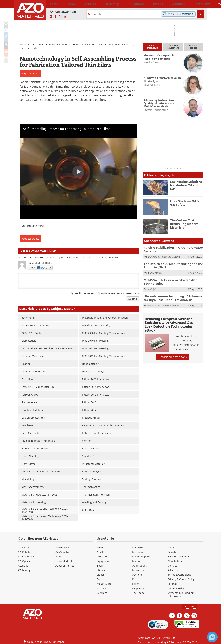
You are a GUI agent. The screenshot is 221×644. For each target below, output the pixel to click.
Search (172, 552)
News (100, 547)
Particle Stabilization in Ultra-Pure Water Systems (171, 249)
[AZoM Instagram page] (65, 17)
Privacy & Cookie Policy (181, 579)
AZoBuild (23, 566)
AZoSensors (62, 547)
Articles (101, 552)
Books (100, 566)
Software (102, 593)
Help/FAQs (138, 588)
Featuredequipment (173, 47)
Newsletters (175, 561)
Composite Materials (58, 45)
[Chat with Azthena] (212, 637)
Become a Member (179, 556)
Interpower (156, 271)
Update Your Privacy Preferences (44, 640)
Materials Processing (121, 45)
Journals (102, 588)
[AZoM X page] (60, 17)
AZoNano (23, 547)
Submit (133, 299)
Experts (137, 584)
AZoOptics (24, 561)
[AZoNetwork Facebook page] (56, 17)
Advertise (173, 570)
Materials (138, 561)
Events (101, 579)
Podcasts (137, 579)
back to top (190, 606)
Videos (101, 575)
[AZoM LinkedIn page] (51, 17)
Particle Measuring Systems (165, 256)
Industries (138, 570)
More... (199, 4)
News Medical (64, 561)
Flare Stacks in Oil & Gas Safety (186, 202)
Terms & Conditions (179, 575)
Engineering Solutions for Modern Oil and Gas (187, 183)
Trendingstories (193, 47)
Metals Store (104, 584)
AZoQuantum (63, 552)
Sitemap (173, 584)
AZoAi (59, 556)
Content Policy (176, 588)
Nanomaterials (28, 48)
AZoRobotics (25, 552)
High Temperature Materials (90, 45)
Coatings (38, 45)
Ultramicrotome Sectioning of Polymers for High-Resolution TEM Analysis (172, 295)
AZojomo (137, 575)
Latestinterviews (152, 47)
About (171, 547)
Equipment (103, 561)
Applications (140, 566)
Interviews (138, 552)
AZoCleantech (26, 556)
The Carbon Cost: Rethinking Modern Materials (183, 223)
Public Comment (85, 293)
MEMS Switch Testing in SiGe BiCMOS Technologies (168, 280)
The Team (138, 593)
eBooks (101, 570)
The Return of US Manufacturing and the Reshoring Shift (171, 264)
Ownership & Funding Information (181, 595)
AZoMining (24, 570)
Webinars (138, 547)
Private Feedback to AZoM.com (120, 293)
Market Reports (141, 556)
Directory (101, 4)
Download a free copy (173, 354)
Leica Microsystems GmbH (165, 302)
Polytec (154, 287)
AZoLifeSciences (65, 566)
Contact (172, 566)
